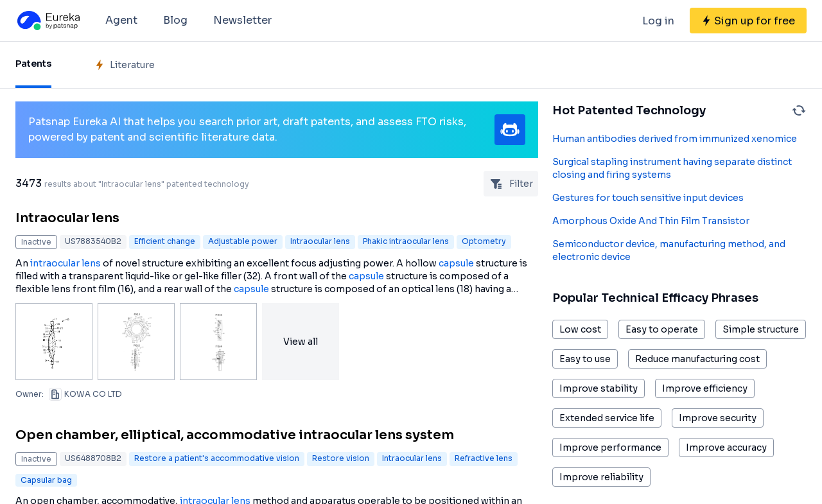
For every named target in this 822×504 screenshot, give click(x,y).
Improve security (718, 418)
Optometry (484, 241)
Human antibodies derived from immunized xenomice (675, 139)
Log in (658, 21)
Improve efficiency (705, 388)
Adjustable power (243, 241)
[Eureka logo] (48, 21)
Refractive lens (484, 458)
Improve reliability (601, 477)
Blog (175, 20)
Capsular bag (46, 480)
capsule (456, 263)
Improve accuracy (726, 448)
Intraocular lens (67, 218)
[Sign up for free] (748, 21)
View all (301, 342)
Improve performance (610, 448)
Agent (121, 20)
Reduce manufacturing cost (697, 359)
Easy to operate (662, 329)
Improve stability (599, 388)
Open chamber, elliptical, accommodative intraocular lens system (235, 435)
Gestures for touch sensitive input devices (648, 198)
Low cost (580, 329)
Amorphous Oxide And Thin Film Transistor (651, 221)
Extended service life (607, 418)
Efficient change (165, 241)
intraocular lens (66, 263)
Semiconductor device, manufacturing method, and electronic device (669, 250)
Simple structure (761, 329)
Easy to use (585, 359)
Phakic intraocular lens (406, 241)
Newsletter (242, 20)
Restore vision (341, 458)
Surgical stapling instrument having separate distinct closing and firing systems (672, 168)
